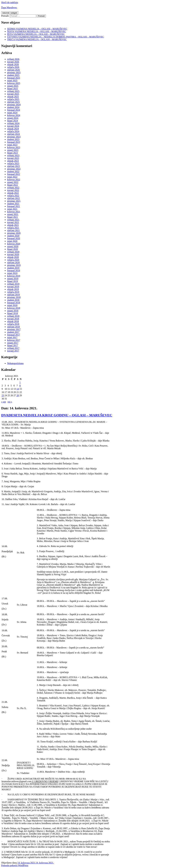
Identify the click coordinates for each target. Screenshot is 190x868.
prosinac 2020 (14, 233)
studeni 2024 (13, 107)
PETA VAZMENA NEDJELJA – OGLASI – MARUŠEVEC (36, 34)
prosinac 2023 (14, 137)
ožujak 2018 (13, 321)
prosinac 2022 (14, 169)
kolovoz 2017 (14, 340)
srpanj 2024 (13, 118)
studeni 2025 (13, 75)
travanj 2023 (13, 158)
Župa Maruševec (9, 8)
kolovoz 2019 (14, 276)
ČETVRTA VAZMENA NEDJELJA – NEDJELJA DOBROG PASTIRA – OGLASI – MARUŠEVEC (56, 37)
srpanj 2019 (13, 279)
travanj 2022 (13, 190)
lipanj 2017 (12, 345)
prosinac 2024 (14, 105)
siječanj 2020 (13, 262)
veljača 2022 (13, 196)
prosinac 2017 (14, 329)
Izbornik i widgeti (10, 13)
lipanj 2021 (12, 217)
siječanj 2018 (13, 327)
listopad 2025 (14, 78)
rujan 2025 (12, 81)
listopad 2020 (14, 238)
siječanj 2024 (13, 134)
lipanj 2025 (12, 89)
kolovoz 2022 (14, 180)
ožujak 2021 (13, 225)
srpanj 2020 (13, 246)
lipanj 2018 (12, 313)
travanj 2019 (13, 287)
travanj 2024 (13, 126)
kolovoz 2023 (14, 147)
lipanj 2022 (12, 185)
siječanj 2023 (13, 166)
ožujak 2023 (13, 161)
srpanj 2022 (13, 182)
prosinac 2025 (14, 72)
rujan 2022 (12, 177)
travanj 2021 (13, 222)
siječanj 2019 (13, 295)
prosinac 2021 (14, 201)
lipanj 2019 (12, 281)
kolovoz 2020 (14, 244)
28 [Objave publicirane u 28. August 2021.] (18, 395)
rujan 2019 (12, 273)
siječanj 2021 (13, 230)
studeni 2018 (13, 300)
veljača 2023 (13, 163)
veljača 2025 (13, 99)
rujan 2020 (12, 241)
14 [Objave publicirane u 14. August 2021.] (18, 389)
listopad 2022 (14, 174)
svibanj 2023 (13, 155)
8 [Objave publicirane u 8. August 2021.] (20, 386)
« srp (4, 402)
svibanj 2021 (13, 220)
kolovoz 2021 (14, 212)
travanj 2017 (13, 351)
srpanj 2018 (13, 311)
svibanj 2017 (13, 348)
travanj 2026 (13, 62)
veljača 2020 (13, 260)
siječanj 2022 (13, 198)
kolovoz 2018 (14, 308)
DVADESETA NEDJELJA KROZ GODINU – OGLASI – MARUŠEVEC (57, 415)
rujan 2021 (12, 209)
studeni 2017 (13, 332)
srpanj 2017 (13, 343)
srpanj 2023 (13, 150)
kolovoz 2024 (14, 115)
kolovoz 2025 (14, 83)
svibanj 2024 (13, 123)
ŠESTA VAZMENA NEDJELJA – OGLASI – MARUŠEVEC (37, 31)
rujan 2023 (12, 145)
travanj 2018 (13, 319)
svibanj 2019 (13, 284)
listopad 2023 (14, 142)
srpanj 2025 (13, 86)
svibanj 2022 (13, 188)
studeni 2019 (13, 268)
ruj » (10, 402)
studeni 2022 (13, 172)
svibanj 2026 (13, 59)
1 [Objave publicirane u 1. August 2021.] (20, 382)
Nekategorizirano (15, 363)
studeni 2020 (13, 236)
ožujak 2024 (13, 129)
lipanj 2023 (12, 153)
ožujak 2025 (13, 97)
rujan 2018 (12, 305)
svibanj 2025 (13, 91)
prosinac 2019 (14, 265)
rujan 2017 (12, 337)
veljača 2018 (13, 324)
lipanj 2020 (12, 249)
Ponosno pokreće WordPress (15, 865)
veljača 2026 (13, 67)
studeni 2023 (13, 139)
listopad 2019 (14, 271)
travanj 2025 (13, 94)
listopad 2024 (14, 110)
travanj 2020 (13, 254)
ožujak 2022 (13, 193)
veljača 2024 (13, 131)
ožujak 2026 (13, 64)
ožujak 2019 (13, 289)
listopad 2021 (14, 206)
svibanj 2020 (13, 252)
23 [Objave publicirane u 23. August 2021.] (3, 395)
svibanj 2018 (13, 316)
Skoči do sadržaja (10, 2)
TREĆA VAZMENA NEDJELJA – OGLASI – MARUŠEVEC (37, 39)
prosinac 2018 (14, 297)
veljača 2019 (13, 292)
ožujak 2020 (13, 257)
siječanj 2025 (13, 102)
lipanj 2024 (12, 121)
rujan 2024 (12, 113)
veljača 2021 (13, 228)
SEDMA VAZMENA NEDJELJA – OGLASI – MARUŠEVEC (37, 29)
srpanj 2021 (13, 214)
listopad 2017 (14, 335)
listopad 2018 (14, 303)
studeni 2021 (13, 204)
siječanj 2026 (13, 70)
